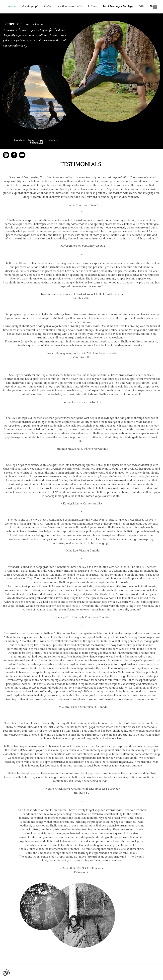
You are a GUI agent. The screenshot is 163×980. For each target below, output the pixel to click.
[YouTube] (22, 155)
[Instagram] (6, 155)
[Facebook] (14, 155)
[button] (155, 6)
